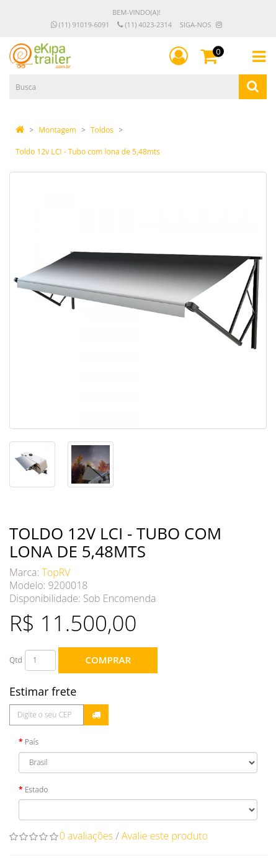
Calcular (96, 715)
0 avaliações (87, 836)
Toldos (102, 130)
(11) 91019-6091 (80, 24)
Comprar (108, 660)
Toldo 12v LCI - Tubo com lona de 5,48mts (88, 152)
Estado (37, 790)
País (32, 742)
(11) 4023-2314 (145, 24)
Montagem (57, 130)
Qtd (16, 660)
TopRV (56, 572)
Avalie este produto (165, 836)
